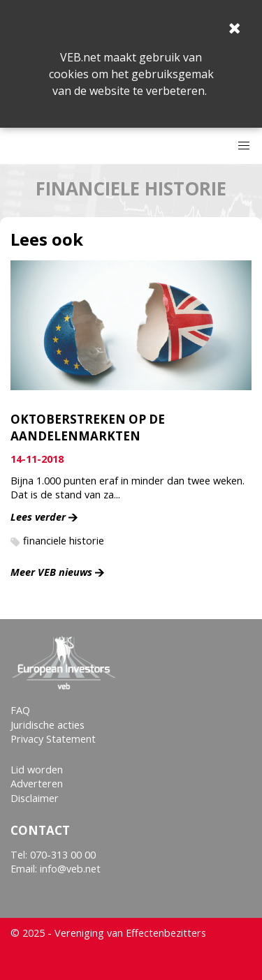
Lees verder (38, 517)
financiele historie (64, 541)
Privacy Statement (53, 739)
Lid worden (37, 770)
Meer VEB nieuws (51, 572)
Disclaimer (35, 798)
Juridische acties (48, 725)
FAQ (20, 710)
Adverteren (37, 784)
